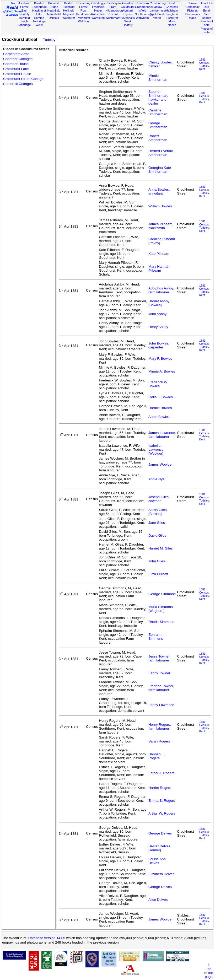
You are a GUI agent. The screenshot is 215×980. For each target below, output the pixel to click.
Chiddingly (98, 3)
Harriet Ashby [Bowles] (159, 303)
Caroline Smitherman (158, 112)
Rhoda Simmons (161, 622)
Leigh (24, 21)
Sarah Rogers (159, 741)
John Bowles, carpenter (159, 345)
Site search (207, 16)
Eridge (54, 7)
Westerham (113, 18)
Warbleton (98, 18)
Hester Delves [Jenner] (159, 848)
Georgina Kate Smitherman (160, 170)
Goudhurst (128, 7)
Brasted (39, 3)
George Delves (160, 833)
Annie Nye (157, 479)
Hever (98, 10)
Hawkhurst (39, 10)
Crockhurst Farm (16, 69)
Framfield (98, 7)
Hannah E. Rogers (157, 756)
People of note (207, 23)
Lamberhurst (158, 10)
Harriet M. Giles (161, 548)
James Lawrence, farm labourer (162, 435)
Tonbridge (25, 25)
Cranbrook (142, 3)
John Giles (157, 561)
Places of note (207, 30)
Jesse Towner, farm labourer (159, 658)
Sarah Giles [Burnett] (158, 512)
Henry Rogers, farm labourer (160, 726)
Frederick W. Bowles (158, 384)
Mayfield (69, 14)
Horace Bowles (160, 408)
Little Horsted (39, 16)
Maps (192, 18)
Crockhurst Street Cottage (23, 79)
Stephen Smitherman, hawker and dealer (158, 98)
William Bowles (160, 206)
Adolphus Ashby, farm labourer (161, 290)
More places (172, 23)
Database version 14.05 (47, 938)
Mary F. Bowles (160, 359)
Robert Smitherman (158, 138)
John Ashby (157, 314)
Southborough (144, 14)
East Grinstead (172, 5)
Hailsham (172, 10)
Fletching (69, 7)
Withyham (142, 18)
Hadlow (157, 7)
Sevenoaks (128, 18)
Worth (157, 18)
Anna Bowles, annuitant (159, 191)
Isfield (142, 10)
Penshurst (83, 18)
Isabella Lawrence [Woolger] (156, 449)
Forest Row (83, 9)
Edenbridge (39, 7)
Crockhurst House (17, 74)
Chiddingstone (115, 3)
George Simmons (162, 594)
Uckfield (54, 18)
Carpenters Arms (16, 54)
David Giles (157, 535)
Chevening (83, 3)
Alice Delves (158, 900)
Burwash (54, 3)
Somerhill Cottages (18, 84)
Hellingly (69, 10)
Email (207, 10)
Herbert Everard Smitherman (161, 153)
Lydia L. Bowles (161, 397)
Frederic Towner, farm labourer (161, 688)
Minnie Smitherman (158, 78)
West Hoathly (128, 23)
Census (192, 3)
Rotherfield (98, 14)
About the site (207, 5)
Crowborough (158, 3)
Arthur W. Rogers (162, 813)
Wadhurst (69, 18)
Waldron (83, 21)
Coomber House (16, 64)
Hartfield (24, 18)
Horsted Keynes (128, 12)
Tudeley (49, 40)
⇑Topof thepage (209, 971)
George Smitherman (158, 125)
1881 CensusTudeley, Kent (205, 64)
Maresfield (54, 14)
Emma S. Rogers (162, 801)
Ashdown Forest (24, 5)
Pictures (192, 10)
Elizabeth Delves (161, 874)
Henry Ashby (158, 327)
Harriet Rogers (160, 788)
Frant (113, 7)
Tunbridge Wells (39, 23)
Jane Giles (157, 523)
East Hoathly (24, 12)
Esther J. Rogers (161, 773)
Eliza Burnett (158, 574)
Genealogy (192, 7)
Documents (193, 14)
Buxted (69, 3)
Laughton (172, 14)
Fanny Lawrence (161, 705)
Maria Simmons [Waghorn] (161, 609)
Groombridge (144, 7)
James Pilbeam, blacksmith (161, 226)
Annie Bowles (159, 417)
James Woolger (160, 464)
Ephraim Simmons (156, 637)
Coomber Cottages (18, 59)
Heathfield (54, 10)
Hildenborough (115, 10)
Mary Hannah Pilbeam (159, 268)
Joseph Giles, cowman (159, 499)
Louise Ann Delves (157, 861)
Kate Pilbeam (159, 254)
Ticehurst (172, 18)
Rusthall (113, 14)
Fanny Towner (159, 673)
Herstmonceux (85, 14)
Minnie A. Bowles (162, 371)
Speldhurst (157, 14)
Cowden (128, 3)
